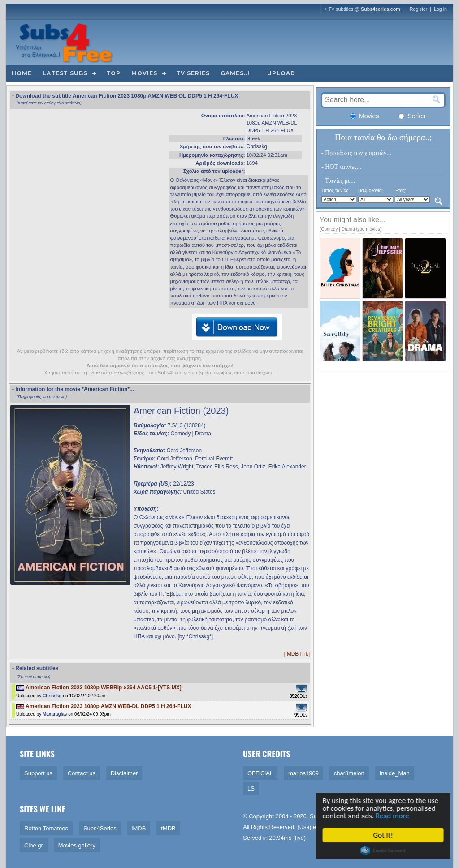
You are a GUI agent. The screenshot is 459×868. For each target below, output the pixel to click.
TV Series (193, 73)
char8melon (349, 773)
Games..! (235, 73)
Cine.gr (34, 845)
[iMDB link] (297, 654)
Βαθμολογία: (370, 191)
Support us (38, 773)
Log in (440, 9)
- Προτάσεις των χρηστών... (356, 153)
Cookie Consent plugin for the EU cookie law (384, 851)
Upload (281, 73)
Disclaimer (124, 773)
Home (22, 73)
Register (419, 9)
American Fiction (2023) (181, 411)
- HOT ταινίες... (341, 167)
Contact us (82, 773)
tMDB (168, 828)
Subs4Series (100, 828)
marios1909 (303, 773)
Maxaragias (55, 714)
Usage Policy (316, 827)
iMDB (139, 828)
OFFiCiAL (260, 773)
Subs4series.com (381, 9)
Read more (394, 816)
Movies (144, 73)
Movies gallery (77, 845)
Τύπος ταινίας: (336, 191)
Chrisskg (257, 146)
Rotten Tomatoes (46, 828)
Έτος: (401, 191)
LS (251, 789)
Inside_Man (395, 773)
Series (412, 116)
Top (113, 73)
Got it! (384, 835)
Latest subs (65, 73)
